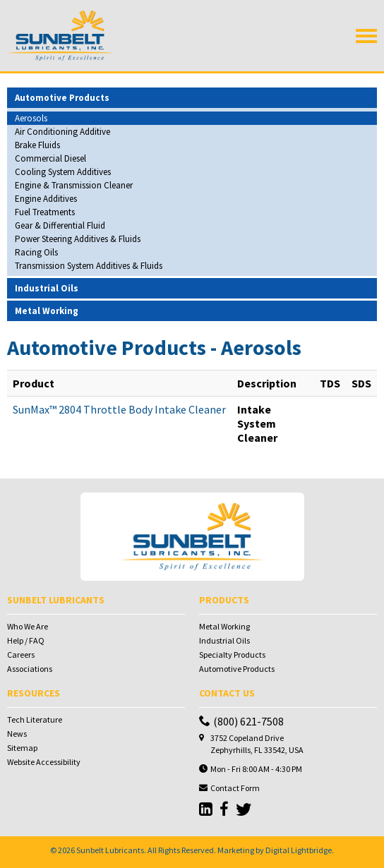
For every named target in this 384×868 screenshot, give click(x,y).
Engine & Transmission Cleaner (74, 185)
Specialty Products (232, 655)
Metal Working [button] (47, 311)
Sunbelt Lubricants (110, 850)
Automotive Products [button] (62, 98)
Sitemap (22, 748)
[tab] (192, 98)
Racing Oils (36, 252)
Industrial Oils (224, 640)
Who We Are (28, 626)
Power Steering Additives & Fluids (78, 239)
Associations (30, 669)
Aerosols (31, 118)
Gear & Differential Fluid (60, 225)
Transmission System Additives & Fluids (89, 266)
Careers (21, 655)
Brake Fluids (37, 145)
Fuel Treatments (45, 212)
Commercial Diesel (50, 158)
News (17, 734)
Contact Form (235, 788)
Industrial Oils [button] (47, 288)
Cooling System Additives (63, 172)
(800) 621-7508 (241, 721)
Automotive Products (237, 669)
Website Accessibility (44, 762)
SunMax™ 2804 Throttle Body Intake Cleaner (119, 409)
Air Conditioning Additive (62, 132)
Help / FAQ (26, 640)
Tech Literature (35, 719)
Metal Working (224, 626)
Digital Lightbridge (299, 850)
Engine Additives (46, 199)
